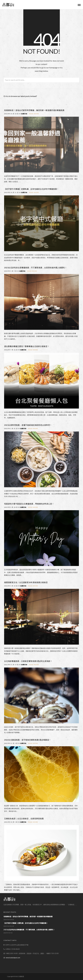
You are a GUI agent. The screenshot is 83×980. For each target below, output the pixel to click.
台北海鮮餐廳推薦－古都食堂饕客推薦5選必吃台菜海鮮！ (28, 661)
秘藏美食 (24, 114)
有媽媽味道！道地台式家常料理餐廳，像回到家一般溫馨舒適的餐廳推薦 (34, 110)
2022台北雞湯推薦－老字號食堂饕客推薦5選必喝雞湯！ (27, 740)
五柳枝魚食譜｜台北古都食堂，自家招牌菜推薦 (24, 819)
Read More (34, 114)
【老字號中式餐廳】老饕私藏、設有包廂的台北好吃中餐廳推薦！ (31, 189)
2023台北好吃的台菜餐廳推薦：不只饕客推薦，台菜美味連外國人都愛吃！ (35, 268)
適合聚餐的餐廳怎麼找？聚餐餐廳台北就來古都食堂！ (27, 346)
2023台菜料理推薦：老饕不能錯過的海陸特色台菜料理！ (28, 425)
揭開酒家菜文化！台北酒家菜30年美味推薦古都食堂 (26, 582)
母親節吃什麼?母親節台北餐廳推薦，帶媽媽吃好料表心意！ (29, 504)
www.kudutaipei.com (13, 958)
